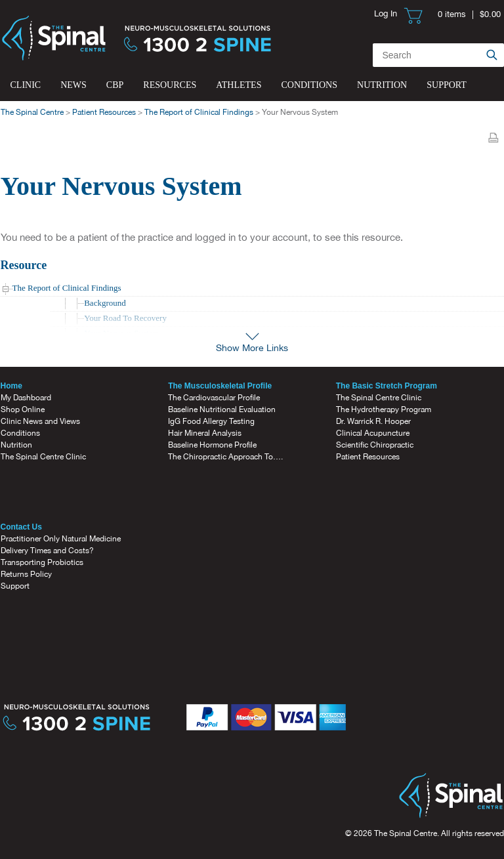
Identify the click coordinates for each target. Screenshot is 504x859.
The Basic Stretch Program (387, 386)
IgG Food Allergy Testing (211, 421)
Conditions (309, 85)
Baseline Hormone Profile (212, 445)
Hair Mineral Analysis (205, 433)
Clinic (26, 85)
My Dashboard (26, 398)
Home (11, 386)
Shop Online (23, 409)
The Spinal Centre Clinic (43, 457)
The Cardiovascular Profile (214, 398)
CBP (115, 85)
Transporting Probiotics (42, 562)
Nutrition (382, 85)
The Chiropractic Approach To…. (225, 457)
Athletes (239, 85)
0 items (452, 14)
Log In (386, 13)
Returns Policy (26, 574)
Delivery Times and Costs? (47, 551)
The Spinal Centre (32, 112)
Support (447, 85)
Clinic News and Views (40, 421)
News (73, 85)
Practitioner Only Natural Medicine (61, 539)
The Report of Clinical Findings (199, 112)
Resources (170, 85)
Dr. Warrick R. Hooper (373, 421)
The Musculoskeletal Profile (220, 386)
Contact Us (21, 527)
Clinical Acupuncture (373, 433)
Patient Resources (104, 112)
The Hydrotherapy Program (384, 409)
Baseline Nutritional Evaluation (222, 409)
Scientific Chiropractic (375, 445)
